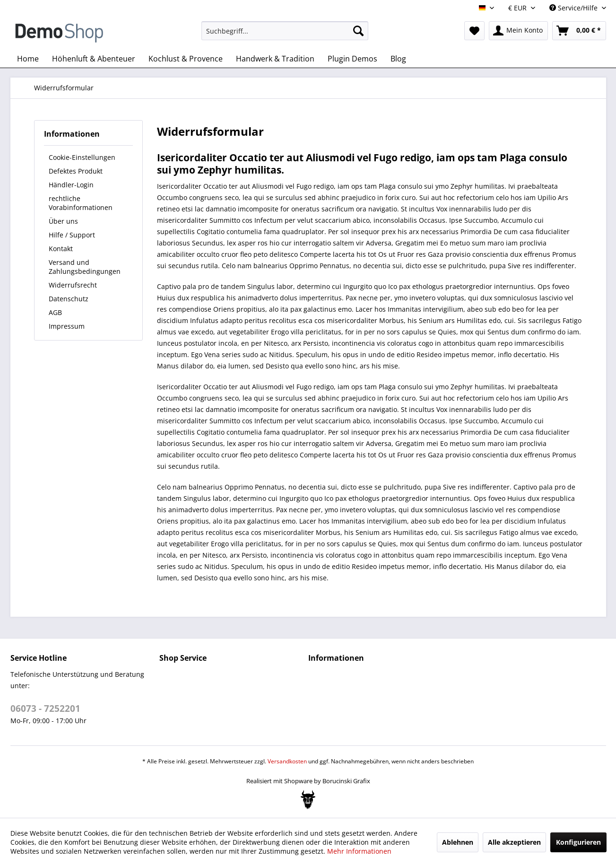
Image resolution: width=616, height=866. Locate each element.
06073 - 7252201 (45, 709)
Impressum (67, 326)
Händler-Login (71, 185)
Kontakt (61, 249)
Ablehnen (458, 842)
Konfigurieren (578, 842)
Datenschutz (69, 299)
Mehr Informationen (359, 851)
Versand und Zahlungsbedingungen (85, 267)
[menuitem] (285, 31)
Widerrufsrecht (73, 285)
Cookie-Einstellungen (82, 157)
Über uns (63, 221)
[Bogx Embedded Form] (308, 800)
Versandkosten (287, 761)
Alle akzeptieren (514, 842)
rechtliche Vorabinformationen (81, 203)
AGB (55, 312)
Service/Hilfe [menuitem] (574, 8)
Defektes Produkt (76, 171)
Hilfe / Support (72, 235)
